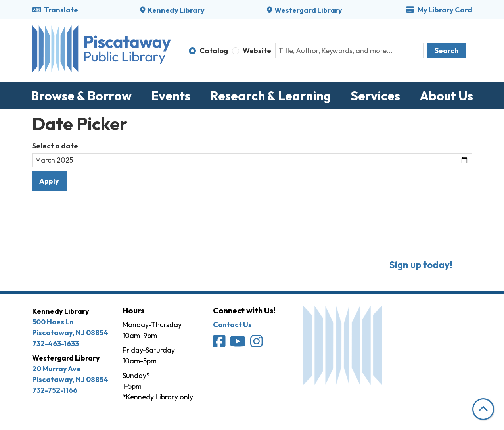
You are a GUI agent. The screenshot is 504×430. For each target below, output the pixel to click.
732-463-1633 (56, 343)
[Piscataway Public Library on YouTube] (238, 344)
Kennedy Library (176, 10)
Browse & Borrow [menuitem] (81, 96)
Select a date (55, 146)
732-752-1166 (55, 390)
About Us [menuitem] (446, 96)
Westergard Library (308, 10)
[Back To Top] (483, 409)
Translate (55, 10)
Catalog (214, 51)
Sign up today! (421, 265)
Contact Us (232, 325)
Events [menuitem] (171, 96)
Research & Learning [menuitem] (271, 96)
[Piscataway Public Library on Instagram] (257, 344)
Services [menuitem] (375, 96)
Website (257, 51)
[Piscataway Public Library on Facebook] (220, 344)
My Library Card (439, 10)
